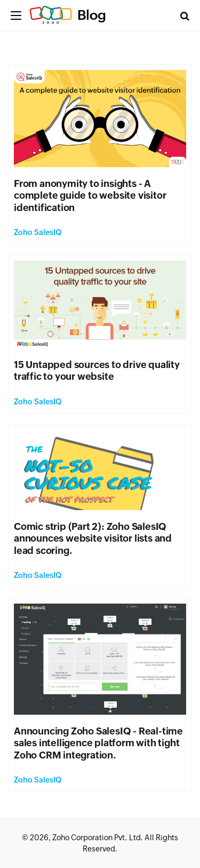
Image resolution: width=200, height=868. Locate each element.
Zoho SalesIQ (38, 232)
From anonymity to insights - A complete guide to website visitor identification (90, 196)
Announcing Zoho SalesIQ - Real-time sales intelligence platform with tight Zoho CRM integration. (98, 743)
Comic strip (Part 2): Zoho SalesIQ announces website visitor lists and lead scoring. (93, 538)
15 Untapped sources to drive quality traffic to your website (97, 371)
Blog (92, 15)
